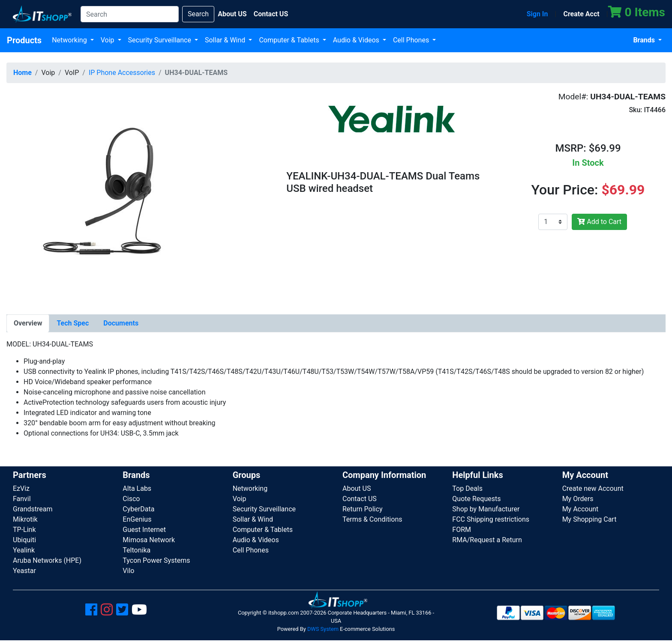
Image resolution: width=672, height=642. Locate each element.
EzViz (21, 488)
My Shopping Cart (589, 519)
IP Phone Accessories (122, 73)
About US (357, 488)
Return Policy (362, 509)
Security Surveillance (160, 40)
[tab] (28, 323)
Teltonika (136, 550)
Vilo (128, 571)
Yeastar (24, 571)
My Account (580, 509)
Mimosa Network (149, 540)
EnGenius (137, 519)
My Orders (578, 499)
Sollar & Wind (226, 40)
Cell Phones (412, 40)
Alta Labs (137, 488)
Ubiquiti (24, 540)
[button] (104, 196)
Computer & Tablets (290, 40)
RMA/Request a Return (487, 540)
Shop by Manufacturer (486, 509)
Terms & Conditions (372, 519)
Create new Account (593, 488)
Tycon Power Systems (156, 560)
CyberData (138, 509)
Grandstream (33, 509)
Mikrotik (25, 519)
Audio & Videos (357, 40)
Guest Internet (144, 530)
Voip (108, 40)
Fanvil (22, 499)
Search (198, 14)
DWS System (323, 629)
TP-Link (24, 530)
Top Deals (467, 488)
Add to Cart (599, 222)
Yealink (24, 550)
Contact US (360, 499)
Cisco (131, 499)
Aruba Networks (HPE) (47, 560)
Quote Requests (476, 499)
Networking (70, 40)
